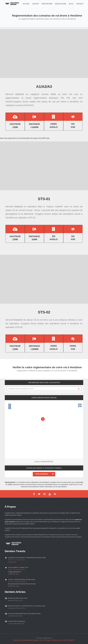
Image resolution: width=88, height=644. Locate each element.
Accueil (26, 4)
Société (36, 4)
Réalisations (61, 4)
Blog (71, 4)
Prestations (47, 4)
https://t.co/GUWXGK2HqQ (17, 582)
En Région (47, 640)
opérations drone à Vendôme (64, 324)
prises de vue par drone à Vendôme (60, 102)
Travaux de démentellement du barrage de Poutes (24, 614)
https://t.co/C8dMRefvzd (16, 570)
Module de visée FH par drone (18, 598)
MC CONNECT (69, 640)
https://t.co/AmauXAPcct (16, 560)
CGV (41, 640)
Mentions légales (32, 640)
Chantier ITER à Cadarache (17, 621)
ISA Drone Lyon (58, 640)
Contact (80, 4)
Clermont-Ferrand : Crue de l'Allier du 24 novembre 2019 (27, 606)
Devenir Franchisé (20, 640)
